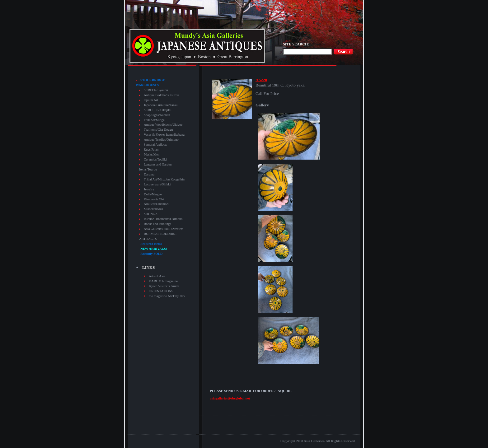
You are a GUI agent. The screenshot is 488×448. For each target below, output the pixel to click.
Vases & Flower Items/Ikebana (164, 135)
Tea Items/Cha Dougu (158, 130)
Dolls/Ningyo (153, 194)
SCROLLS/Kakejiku (158, 110)
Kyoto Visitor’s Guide (164, 286)
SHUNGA (151, 214)
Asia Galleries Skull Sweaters (164, 229)
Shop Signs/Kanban (157, 115)
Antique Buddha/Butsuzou (161, 95)
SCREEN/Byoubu (156, 90)
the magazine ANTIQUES (167, 296)
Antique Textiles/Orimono (161, 140)
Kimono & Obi (154, 199)
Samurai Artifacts (155, 145)
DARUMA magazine (163, 281)
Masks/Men (152, 154)
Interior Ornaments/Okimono (163, 219)
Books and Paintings (157, 224)
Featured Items (151, 244)
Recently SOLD (151, 254)
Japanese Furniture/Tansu (161, 105)
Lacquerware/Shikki (157, 184)
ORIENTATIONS (161, 291)
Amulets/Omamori (156, 204)
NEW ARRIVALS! (154, 249)
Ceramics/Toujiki (155, 159)
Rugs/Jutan (151, 149)
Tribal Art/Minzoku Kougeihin (164, 179)
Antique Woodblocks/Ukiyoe (163, 125)
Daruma (149, 174)
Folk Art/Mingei (155, 120)
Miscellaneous (153, 209)
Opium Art (151, 100)
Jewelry (149, 189)
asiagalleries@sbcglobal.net (230, 398)
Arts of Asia (157, 276)
